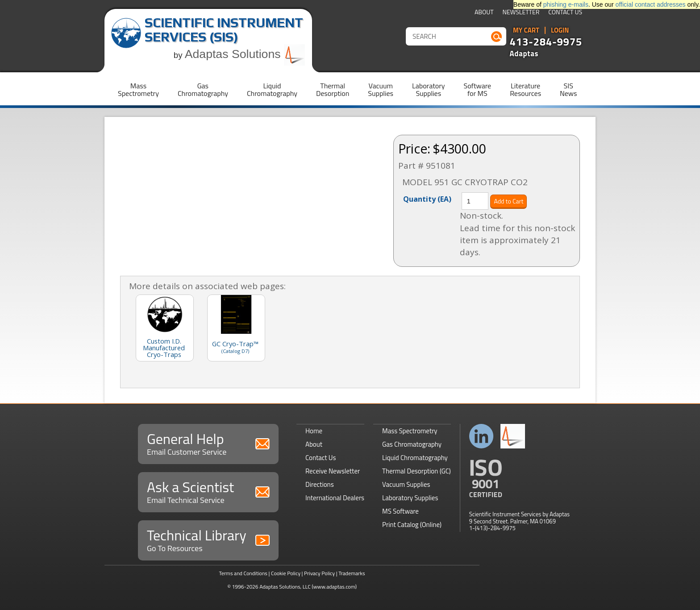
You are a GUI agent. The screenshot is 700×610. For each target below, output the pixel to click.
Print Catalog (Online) (412, 525)
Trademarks (352, 573)
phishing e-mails (566, 4)
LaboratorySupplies (428, 89)
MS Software (400, 511)
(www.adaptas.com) (334, 587)
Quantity (427, 199)
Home (314, 431)
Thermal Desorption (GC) (417, 471)
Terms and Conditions (243, 573)
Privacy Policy (319, 573)
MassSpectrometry (138, 89)
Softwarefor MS (478, 89)
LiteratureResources (525, 89)
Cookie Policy (286, 573)
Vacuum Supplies (406, 484)
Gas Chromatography (412, 444)
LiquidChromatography (272, 89)
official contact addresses (651, 4)
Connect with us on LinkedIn (481, 436)
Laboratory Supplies (410, 498)
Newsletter (521, 13)
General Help (208, 443)
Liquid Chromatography (415, 458)
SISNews (568, 89)
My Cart (526, 30)
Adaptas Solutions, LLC (285, 587)
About (484, 13)
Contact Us (565, 13)
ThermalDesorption (333, 89)
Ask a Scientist (208, 491)
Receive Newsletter (333, 471)
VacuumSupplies (381, 89)
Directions (320, 484)
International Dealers (335, 498)
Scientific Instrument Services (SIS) (224, 30)
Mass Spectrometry (410, 431)
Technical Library (208, 539)
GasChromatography (203, 89)
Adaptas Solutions (245, 54)
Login (560, 30)
